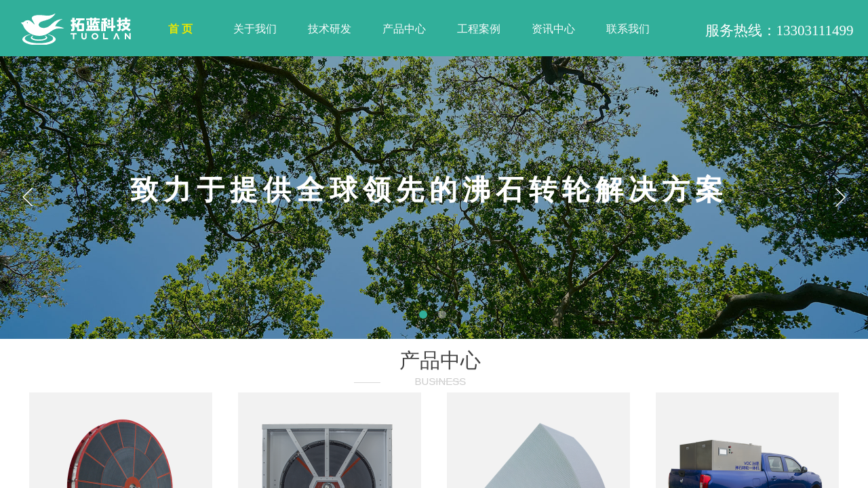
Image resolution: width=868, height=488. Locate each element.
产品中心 (404, 29)
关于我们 (255, 29)
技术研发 (330, 29)
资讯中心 (553, 29)
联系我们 (628, 29)
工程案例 (479, 29)
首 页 (180, 29)
